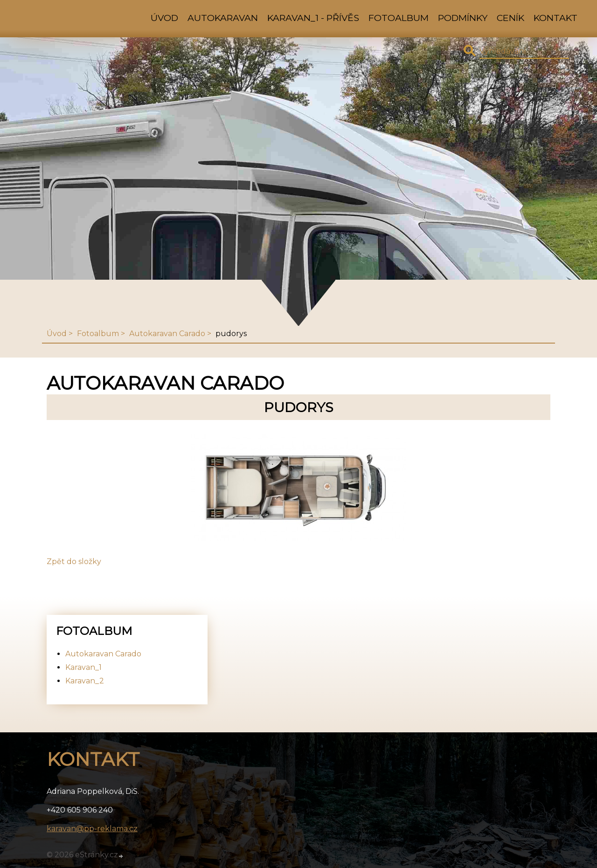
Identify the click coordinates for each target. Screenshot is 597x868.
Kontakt (555, 18)
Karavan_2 (85, 681)
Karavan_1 (83, 667)
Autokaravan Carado (167, 334)
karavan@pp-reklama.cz (92, 829)
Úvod (164, 18)
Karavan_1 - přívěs (313, 18)
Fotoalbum (399, 18)
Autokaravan (223, 18)
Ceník (510, 18)
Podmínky (463, 18)
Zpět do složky (74, 561)
